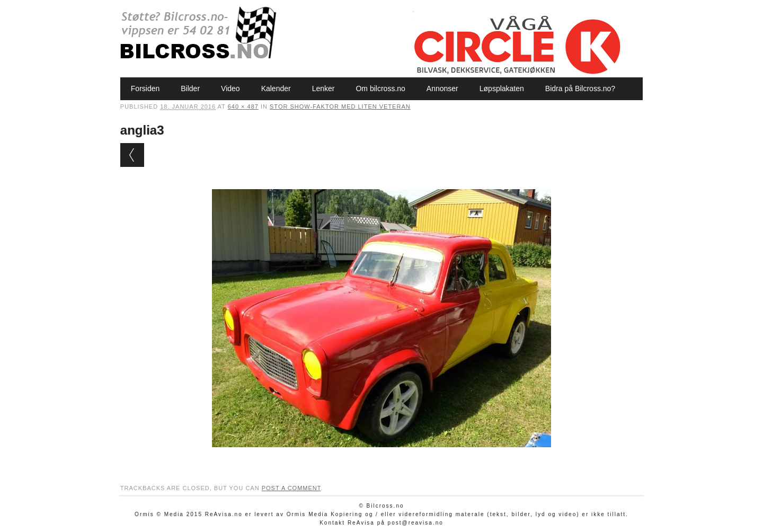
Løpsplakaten (502, 88)
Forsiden (145, 88)
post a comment (291, 488)
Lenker (323, 88)
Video (230, 88)
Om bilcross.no (380, 88)
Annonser (442, 88)
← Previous (132, 155)
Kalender (276, 88)
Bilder (190, 88)
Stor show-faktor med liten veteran (340, 107)
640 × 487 (243, 107)
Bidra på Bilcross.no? (580, 88)
